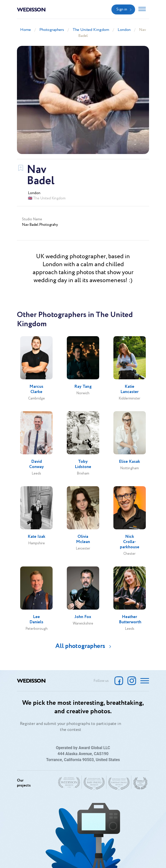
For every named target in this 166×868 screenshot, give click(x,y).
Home (26, 30)
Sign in (122, 9)
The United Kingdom (91, 30)
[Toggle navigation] (142, 9)
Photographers (52, 30)
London (124, 30)
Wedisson (31, 9)
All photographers (80, 646)
